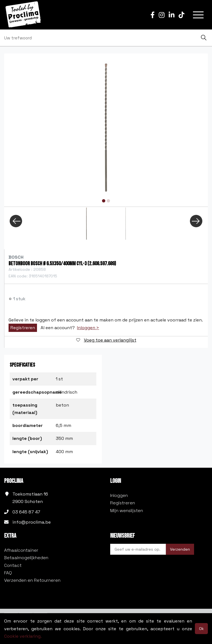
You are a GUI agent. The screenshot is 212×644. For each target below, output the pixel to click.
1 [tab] (104, 201)
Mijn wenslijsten (127, 511)
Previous (16, 221)
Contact (13, 565)
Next (196, 221)
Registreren (23, 328)
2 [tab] (108, 201)
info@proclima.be (32, 522)
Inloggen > (88, 328)
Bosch (16, 257)
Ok (201, 629)
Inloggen (119, 495)
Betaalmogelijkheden (26, 558)
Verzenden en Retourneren (32, 580)
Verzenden (180, 549)
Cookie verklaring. (23, 636)
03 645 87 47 (26, 512)
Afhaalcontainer (21, 550)
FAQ (8, 573)
